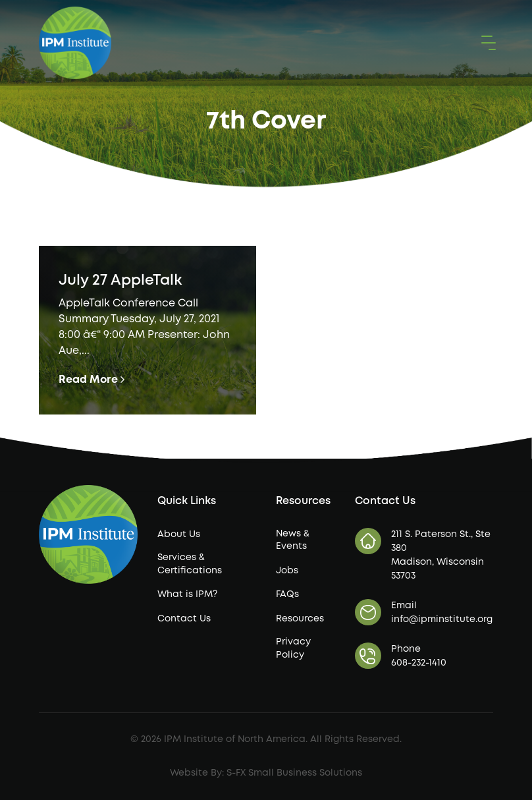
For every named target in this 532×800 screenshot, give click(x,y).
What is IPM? (187, 594)
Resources (300, 619)
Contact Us (184, 619)
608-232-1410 (419, 663)
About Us (179, 534)
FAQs (287, 594)
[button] (486, 43)
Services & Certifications (190, 564)
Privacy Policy (293, 648)
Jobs (287, 571)
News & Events (293, 540)
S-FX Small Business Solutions (294, 773)
